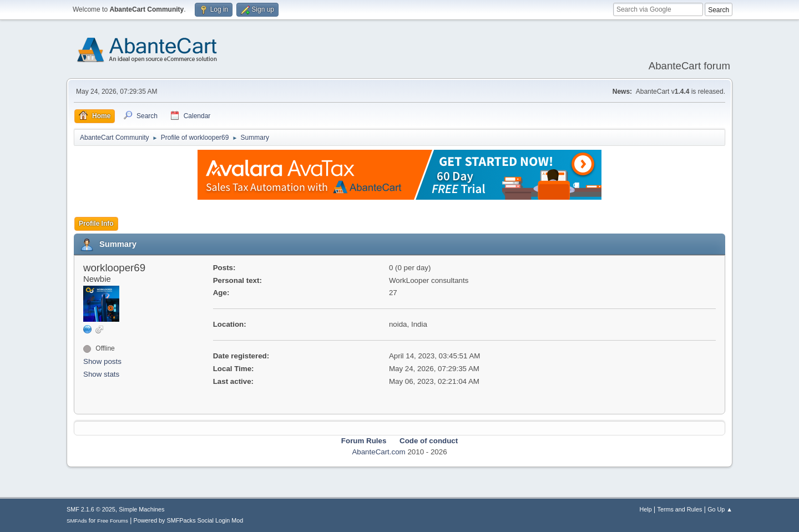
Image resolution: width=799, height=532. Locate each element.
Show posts (102, 361)
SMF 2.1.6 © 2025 (91, 509)
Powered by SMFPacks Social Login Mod (189, 520)
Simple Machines (141, 509)
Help (646, 509)
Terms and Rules (680, 509)
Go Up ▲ (720, 509)
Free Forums (113, 521)
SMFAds (77, 521)
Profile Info (96, 224)
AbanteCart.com (378, 452)
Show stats (101, 374)
